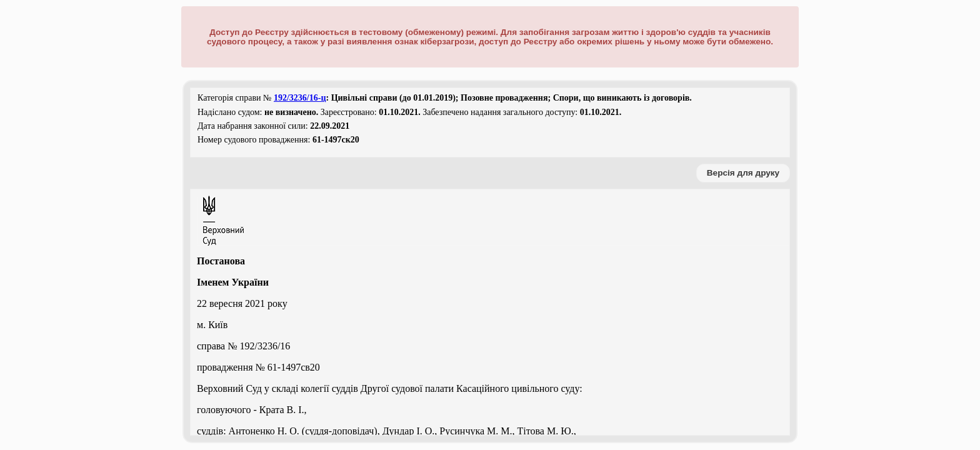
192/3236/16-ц (300, 98)
